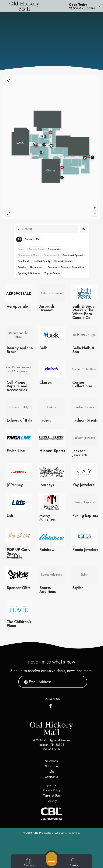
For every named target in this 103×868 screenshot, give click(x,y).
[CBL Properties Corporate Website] (51, 814)
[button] (84, 6)
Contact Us (52, 777)
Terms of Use (51, 796)
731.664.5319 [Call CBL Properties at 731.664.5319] (52, 749)
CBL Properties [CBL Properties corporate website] (43, 833)
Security (52, 801)
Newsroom (51, 761)
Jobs (52, 772)
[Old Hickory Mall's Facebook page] (51, 705)
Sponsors (52, 785)
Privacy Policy (52, 790)
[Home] (27, 6)
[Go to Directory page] (29, 863)
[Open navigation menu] (52, 859)
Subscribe (52, 766)
